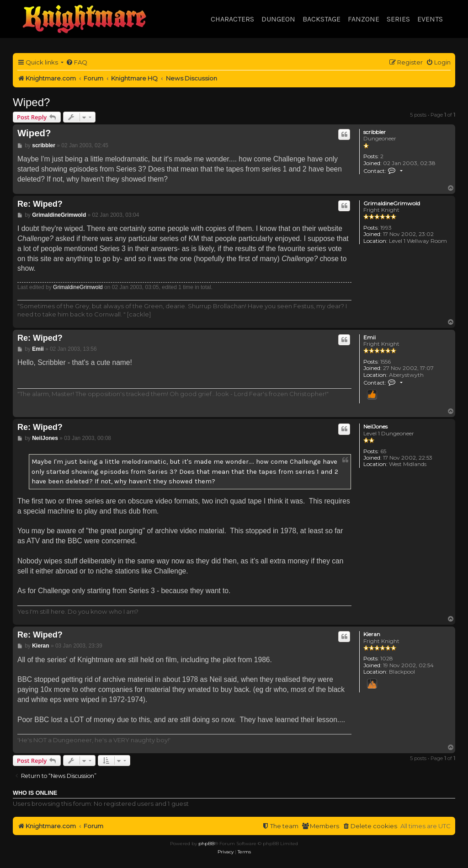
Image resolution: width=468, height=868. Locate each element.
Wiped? (31, 102)
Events (430, 19)
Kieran (372, 634)
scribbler (375, 132)
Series (398, 19)
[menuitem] (77, 62)
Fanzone (364, 19)
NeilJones (375, 427)
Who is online (35, 793)
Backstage (322, 19)
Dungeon (278, 19)
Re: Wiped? (40, 204)
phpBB (206, 844)
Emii (370, 338)
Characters (232, 19)
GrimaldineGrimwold (392, 204)
